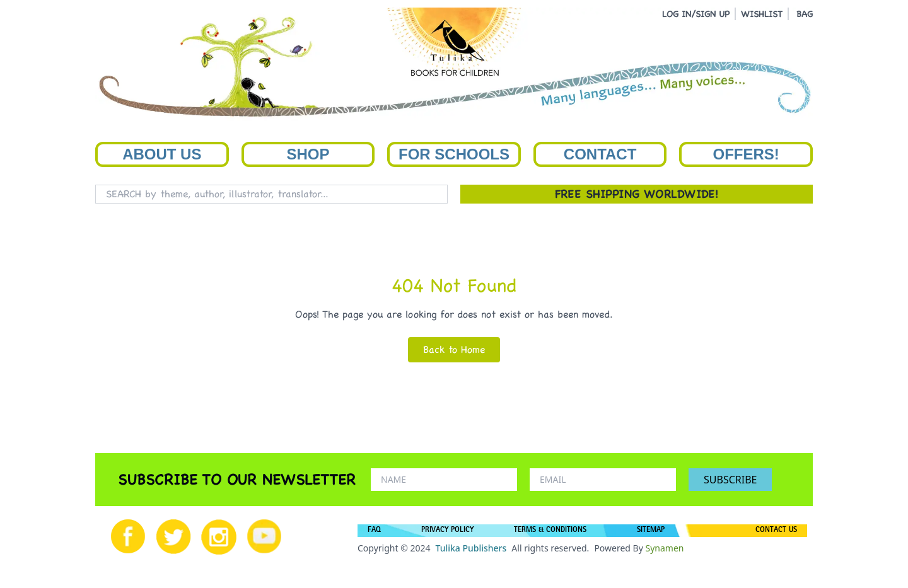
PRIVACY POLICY (447, 531)
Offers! (746, 154)
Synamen (664, 548)
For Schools (454, 154)
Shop (308, 154)
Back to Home (454, 349)
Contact (600, 154)
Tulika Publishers (471, 548)
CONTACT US (776, 531)
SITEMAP (651, 531)
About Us (162, 154)
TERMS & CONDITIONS (550, 531)
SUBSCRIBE (730, 480)
